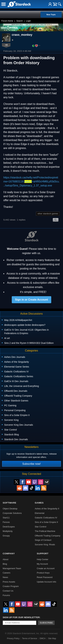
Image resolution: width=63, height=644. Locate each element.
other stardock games (48, 214)
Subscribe (46, 623)
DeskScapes (9, 527)
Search (19, 21)
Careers (7, 573)
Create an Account (46, 568)
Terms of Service (29, 638)
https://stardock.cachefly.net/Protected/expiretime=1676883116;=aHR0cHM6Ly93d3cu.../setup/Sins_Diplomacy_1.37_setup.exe (32, 182)
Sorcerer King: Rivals (45, 545)
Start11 (6, 518)
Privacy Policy (13, 638)
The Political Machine (45, 531)
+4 (6, 45)
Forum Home (7, 21)
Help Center (43, 559)
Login (28, 21)
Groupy (6, 536)
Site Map (52, 638)
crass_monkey (22, 35)
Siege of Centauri (43, 540)
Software (9, 503)
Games (39, 503)
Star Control (40, 527)
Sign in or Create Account (32, 300)
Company (9, 554)
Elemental (40, 513)
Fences (6, 522)
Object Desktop (10, 509)
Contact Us (8, 591)
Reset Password (45, 577)
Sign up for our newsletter (21, 617)
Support (43, 554)
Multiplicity (8, 531)
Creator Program (11, 586)
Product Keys (43, 573)
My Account (42, 564)
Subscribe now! (32, 464)
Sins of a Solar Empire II (46, 522)
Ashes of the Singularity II (47, 509)
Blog (5, 564)
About (5, 559)
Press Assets (9, 582)
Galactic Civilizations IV (46, 518)
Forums (6, 595)
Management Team (12, 568)
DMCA (43, 638)
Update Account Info (46, 582)
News (5, 577)
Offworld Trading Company (48, 536)
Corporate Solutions (12, 513)
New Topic (51, 15)
